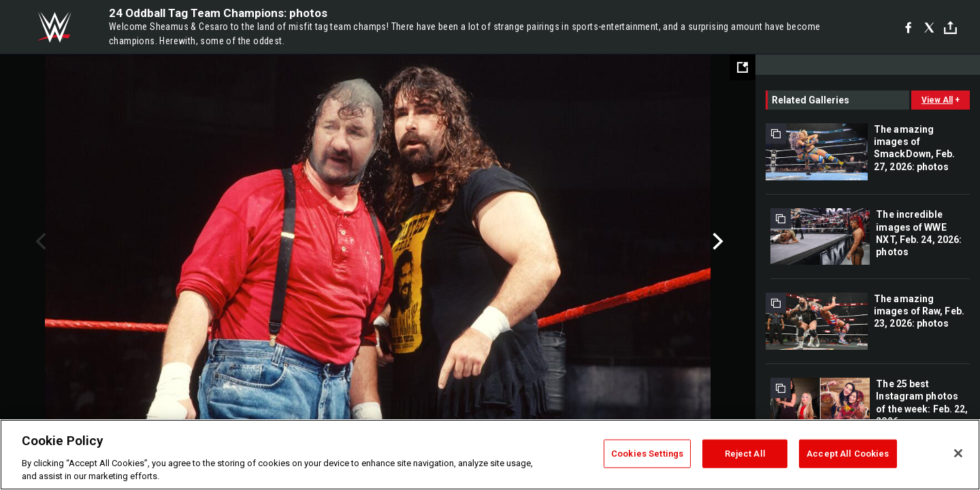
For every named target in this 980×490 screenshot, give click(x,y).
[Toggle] (950, 28)
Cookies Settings (647, 454)
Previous (39, 242)
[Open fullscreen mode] (742, 67)
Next (716, 242)
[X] (929, 27)
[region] (490, 455)
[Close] (958, 453)
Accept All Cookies (848, 454)
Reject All (745, 454)
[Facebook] (908, 27)
